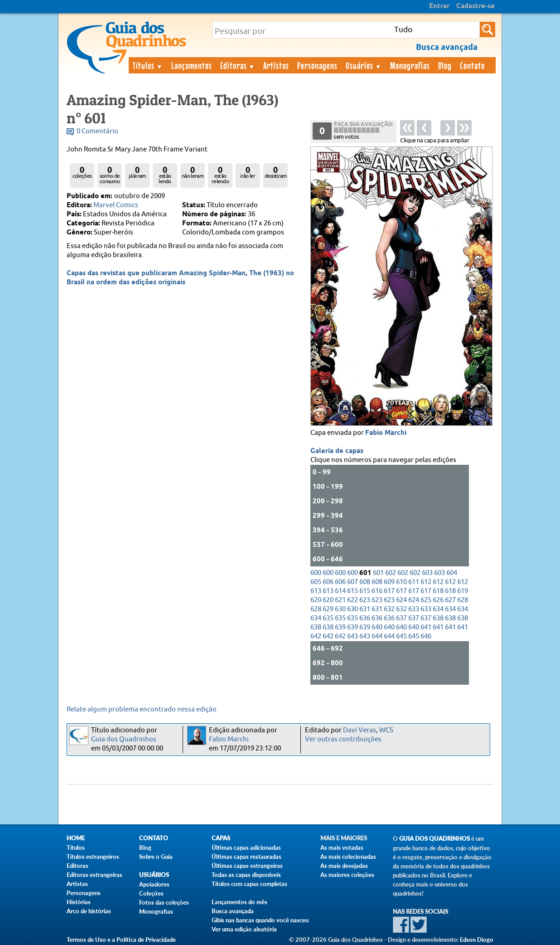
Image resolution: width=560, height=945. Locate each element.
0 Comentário (97, 131)
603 (427, 573)
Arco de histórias (89, 911)
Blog (445, 65)
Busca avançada (233, 911)
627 (450, 600)
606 (328, 582)
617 (389, 591)
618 (438, 591)
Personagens (317, 65)
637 (401, 618)
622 (352, 600)
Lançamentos (192, 65)
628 (463, 600)
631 (365, 609)
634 (438, 609)
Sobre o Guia (156, 857)
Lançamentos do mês (239, 902)
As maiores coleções (347, 875)
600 (316, 573)
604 (452, 573)
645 (401, 636)
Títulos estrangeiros (93, 857)
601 (378, 573)
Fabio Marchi (386, 433)
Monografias (410, 65)
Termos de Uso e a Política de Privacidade (121, 940)
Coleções (151, 893)
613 (316, 591)
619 (463, 591)
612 (426, 582)
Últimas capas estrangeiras (247, 866)
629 (328, 609)
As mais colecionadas (348, 857)
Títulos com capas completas (249, 884)
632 (389, 609)
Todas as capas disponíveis (246, 875)
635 (328, 618)
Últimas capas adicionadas (246, 848)
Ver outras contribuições (343, 739)
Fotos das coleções (164, 902)
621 (340, 600)
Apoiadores (154, 884)
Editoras (238, 65)
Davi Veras (360, 730)
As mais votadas (342, 848)
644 (377, 636)
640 (377, 627)
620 (316, 600)
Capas (221, 838)
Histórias (79, 902)
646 (426, 636)
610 (401, 582)
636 (365, 618)
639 (340, 627)
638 (438, 618)
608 (365, 582)
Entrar (439, 6)
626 (438, 600)
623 (365, 600)
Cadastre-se (476, 6)
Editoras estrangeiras (94, 875)
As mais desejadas (344, 866)
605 (316, 582)
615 (352, 591)
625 (426, 600)
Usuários (364, 65)
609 (389, 582)
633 (414, 609)
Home (76, 838)
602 (391, 573)
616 (377, 591)
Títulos (148, 65)
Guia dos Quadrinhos (124, 739)
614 (340, 591)
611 (414, 582)
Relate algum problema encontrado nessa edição (142, 709)
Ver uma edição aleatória (244, 929)
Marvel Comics (116, 205)
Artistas (276, 65)
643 (352, 636)
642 (316, 636)
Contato (472, 65)
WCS (386, 730)
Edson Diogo (477, 940)
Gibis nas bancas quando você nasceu (260, 920)
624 (401, 600)
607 (352, 582)
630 (340, 609)
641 (426, 627)
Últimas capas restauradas (246, 857)
